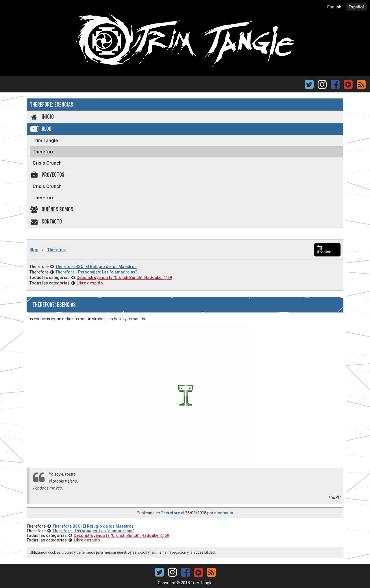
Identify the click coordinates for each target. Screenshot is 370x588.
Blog (41, 129)
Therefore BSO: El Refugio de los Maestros (96, 267)
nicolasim (224, 513)
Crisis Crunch (47, 163)
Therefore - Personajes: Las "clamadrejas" (96, 272)
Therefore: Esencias (51, 105)
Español (356, 7)
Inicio (42, 117)
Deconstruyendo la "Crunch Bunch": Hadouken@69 (124, 278)
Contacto (46, 222)
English (334, 7)
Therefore (44, 152)
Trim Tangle (45, 141)
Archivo (324, 250)
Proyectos (47, 175)
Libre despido (90, 283)
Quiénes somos (51, 209)
